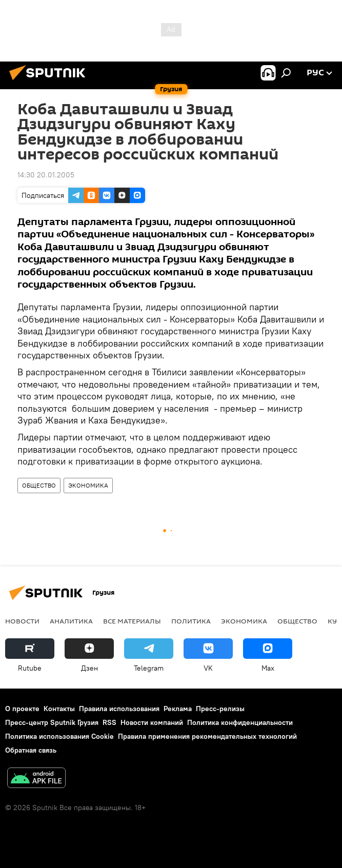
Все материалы (132, 621)
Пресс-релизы (220, 709)
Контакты (59, 709)
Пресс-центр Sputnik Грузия (52, 722)
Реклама (178, 709)
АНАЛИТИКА (71, 621)
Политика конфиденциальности (240, 722)
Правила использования (119, 709)
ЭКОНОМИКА (88, 485)
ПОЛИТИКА (191, 621)
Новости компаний (152, 722)
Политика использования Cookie (59, 736)
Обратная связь (31, 750)
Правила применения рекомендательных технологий (207, 736)
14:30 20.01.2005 (46, 175)
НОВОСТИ (22, 621)
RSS (109, 722)
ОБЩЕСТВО (39, 485)
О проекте (22, 709)
